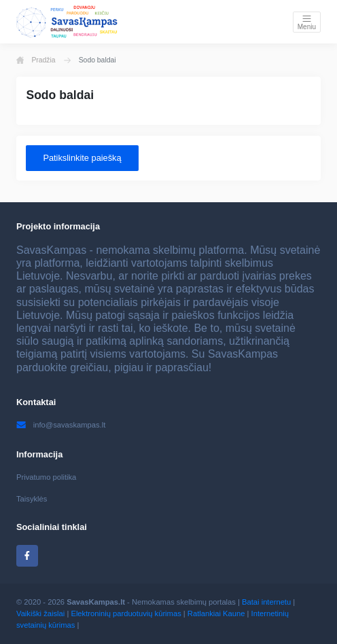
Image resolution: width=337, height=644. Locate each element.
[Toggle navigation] (307, 22)
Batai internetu (266, 602)
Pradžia (36, 60)
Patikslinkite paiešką (82, 158)
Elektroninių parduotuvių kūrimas (126, 613)
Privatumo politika (46, 477)
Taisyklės (32, 499)
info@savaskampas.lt (61, 425)
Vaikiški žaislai (40, 613)
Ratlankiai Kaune (216, 613)
